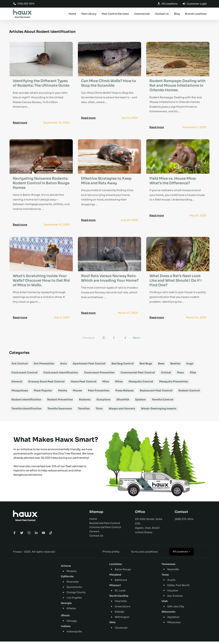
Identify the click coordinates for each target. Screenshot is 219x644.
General (17, 384)
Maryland (115, 577)
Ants (63, 366)
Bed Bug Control (123, 366)
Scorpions (103, 402)
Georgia (66, 606)
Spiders (140, 402)
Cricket (166, 375)
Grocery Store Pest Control (46, 384)
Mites (119, 384)
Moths (63, 393)
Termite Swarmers (60, 411)
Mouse (77, 393)
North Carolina (119, 598)
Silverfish (123, 402)
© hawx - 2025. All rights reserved (34, 554)
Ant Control (20, 366)
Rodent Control (189, 393)
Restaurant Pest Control (156, 393)
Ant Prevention (44, 366)
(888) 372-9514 (184, 522)
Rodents (85, 402)
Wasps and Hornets (122, 411)
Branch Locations (196, 14)
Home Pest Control (84, 384)
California (67, 579)
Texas (165, 577)
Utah (165, 604)
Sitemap (96, 514)
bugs (190, 366)
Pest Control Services (115, 14)
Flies (193, 375)
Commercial (142, 14)
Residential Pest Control (105, 526)
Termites (84, 411)
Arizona (66, 568)
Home (72, 14)
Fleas (180, 375)
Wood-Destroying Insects (159, 411)
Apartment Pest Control (89, 366)
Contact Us (162, 14)
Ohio (113, 625)
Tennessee (168, 567)
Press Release (125, 393)
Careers (94, 534)
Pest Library (89, 14)
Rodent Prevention (60, 402)
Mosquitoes (20, 393)
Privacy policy (111, 554)
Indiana (66, 629)
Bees (161, 366)
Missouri (115, 588)
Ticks (99, 411)
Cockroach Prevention (99, 375)
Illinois (65, 618)
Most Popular (43, 393)
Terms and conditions (144, 554)
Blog (177, 14)
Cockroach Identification (61, 375)
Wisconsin (168, 614)
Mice (106, 384)
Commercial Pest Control (138, 375)
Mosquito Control (141, 384)
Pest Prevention (99, 393)
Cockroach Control (25, 375)
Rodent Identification (26, 402)
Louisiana (116, 567)
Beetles (175, 366)
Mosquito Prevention (174, 384)
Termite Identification (26, 411)
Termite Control (162, 402)
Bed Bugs (146, 366)
